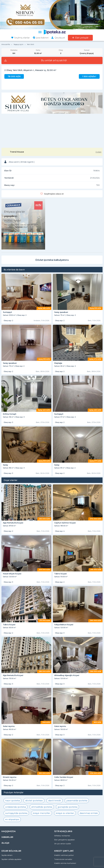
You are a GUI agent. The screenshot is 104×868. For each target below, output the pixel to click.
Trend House (17, 152)
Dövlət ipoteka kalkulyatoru (52, 260)
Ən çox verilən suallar (63, 844)
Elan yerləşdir (82, 38)
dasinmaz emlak (89, 813)
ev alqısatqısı (12, 819)
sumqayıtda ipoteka (16, 813)
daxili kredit (55, 800)
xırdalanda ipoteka (16, 807)
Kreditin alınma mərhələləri (65, 863)
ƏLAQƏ (5, 843)
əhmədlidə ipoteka (42, 807)
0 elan (98, 152)
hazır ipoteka (13, 800)
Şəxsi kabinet (42, 38)
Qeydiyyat (60, 38)
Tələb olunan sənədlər (63, 859)
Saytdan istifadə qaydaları (11, 859)
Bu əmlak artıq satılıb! (54, 60)
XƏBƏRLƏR (7, 837)
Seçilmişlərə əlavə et (54, 194)
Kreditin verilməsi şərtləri (64, 855)
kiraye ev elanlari (65, 813)
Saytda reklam (7, 855)
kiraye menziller (42, 813)
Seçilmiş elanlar (22, 38)
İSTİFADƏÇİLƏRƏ (63, 831)
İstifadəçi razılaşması (62, 836)
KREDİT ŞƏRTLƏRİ (64, 851)
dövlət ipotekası (34, 800)
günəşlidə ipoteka (67, 807)
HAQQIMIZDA (9, 831)
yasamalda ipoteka (77, 800)
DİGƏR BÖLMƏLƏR (11, 851)
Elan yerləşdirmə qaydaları (65, 840)
